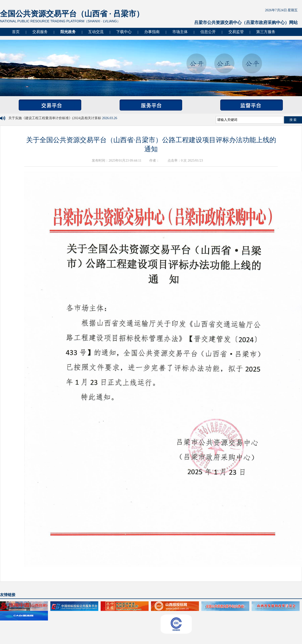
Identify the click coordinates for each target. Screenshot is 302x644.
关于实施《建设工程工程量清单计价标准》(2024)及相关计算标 (55, 118)
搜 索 (293, 120)
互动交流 (96, 32)
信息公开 (208, 32)
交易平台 (50, 105)
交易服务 (40, 32)
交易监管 (236, 32)
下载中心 (124, 32)
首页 (16, 32)
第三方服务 (266, 32)
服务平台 (151, 105)
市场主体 (180, 32)
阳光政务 (68, 32)
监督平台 (252, 105)
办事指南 (152, 32)
